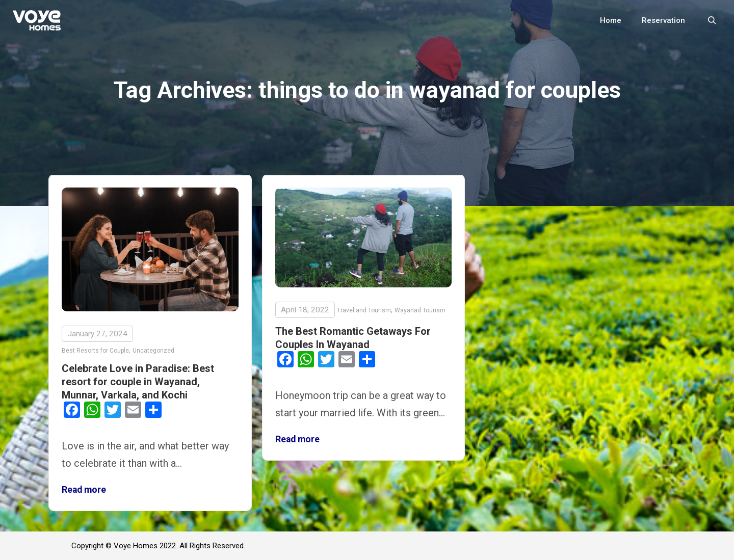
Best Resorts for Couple (95, 351)
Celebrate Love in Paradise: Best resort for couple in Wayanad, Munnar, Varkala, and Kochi (138, 382)
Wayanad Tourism (420, 310)
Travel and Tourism (364, 310)
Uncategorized (153, 351)
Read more (84, 490)
